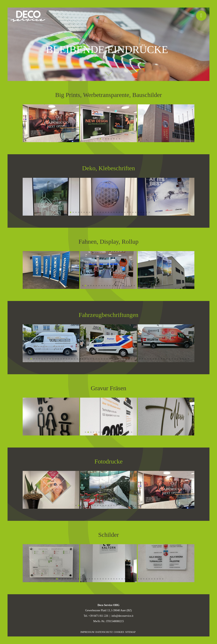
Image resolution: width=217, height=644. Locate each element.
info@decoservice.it (122, 616)
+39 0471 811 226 (98, 616)
